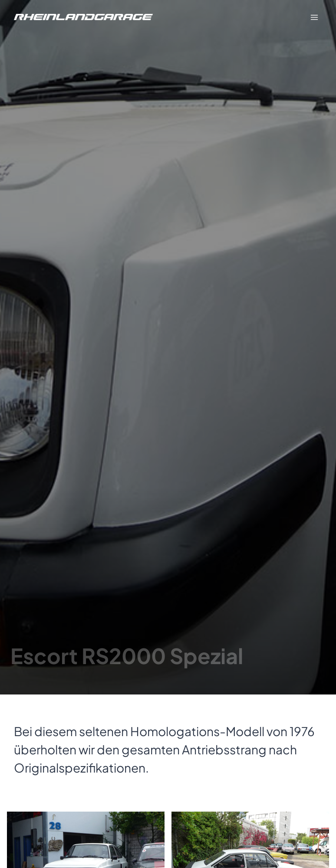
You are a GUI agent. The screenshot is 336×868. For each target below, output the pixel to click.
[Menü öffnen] (314, 17)
